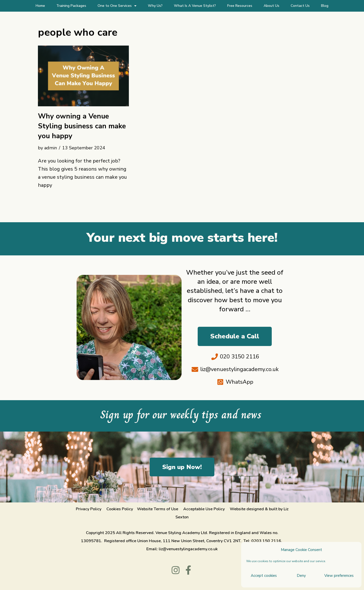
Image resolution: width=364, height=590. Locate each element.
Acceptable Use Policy (204, 509)
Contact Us (300, 6)
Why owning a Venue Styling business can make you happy (82, 126)
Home (40, 6)
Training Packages (71, 6)
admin (51, 148)
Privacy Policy (89, 509)
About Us (271, 6)
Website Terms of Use (158, 509)
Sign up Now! (182, 467)
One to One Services (117, 6)
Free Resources (240, 6)
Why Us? (155, 6)
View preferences (339, 576)
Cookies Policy (120, 509)
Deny (301, 576)
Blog (325, 6)
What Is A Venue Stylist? (195, 6)
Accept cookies (264, 576)
